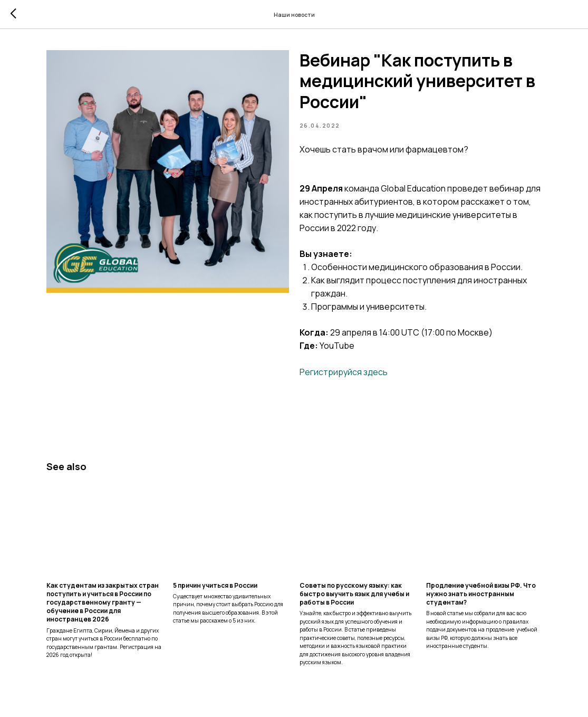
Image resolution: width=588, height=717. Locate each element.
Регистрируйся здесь (344, 372)
